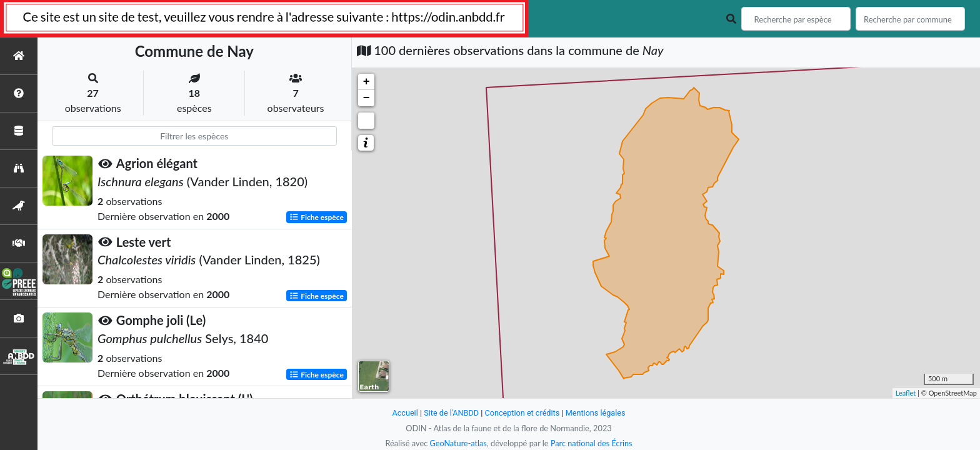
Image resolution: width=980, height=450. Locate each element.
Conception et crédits (522, 413)
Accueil (404, 413)
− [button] (367, 98)
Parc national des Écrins (592, 443)
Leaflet (906, 393)
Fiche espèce (317, 217)
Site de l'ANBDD (451, 413)
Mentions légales (597, 413)
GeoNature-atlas (457, 443)
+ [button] (367, 82)
